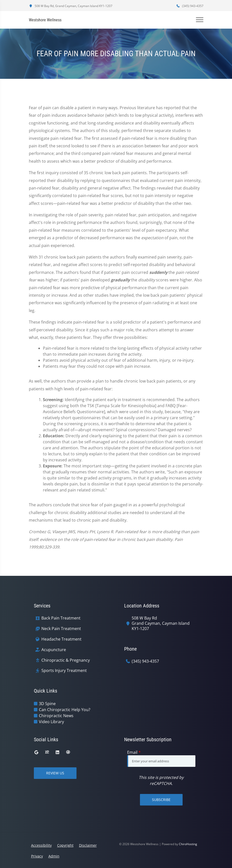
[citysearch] (68, 752)
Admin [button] (54, 856)
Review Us (55, 773)
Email (134, 752)
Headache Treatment (61, 639)
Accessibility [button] (41, 845)
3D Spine (47, 704)
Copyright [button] (65, 845)
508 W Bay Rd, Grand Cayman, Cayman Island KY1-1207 (71, 6)
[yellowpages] (47, 752)
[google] (36, 752)
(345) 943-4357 (190, 6)
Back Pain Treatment (61, 618)
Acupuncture (54, 650)
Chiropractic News (56, 716)
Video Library (51, 722)
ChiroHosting (188, 844)
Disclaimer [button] (88, 845)
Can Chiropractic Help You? (65, 710)
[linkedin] (57, 752)
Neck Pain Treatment (61, 629)
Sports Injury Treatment (64, 671)
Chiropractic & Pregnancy (66, 660)
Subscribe (161, 800)
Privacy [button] (37, 856)
